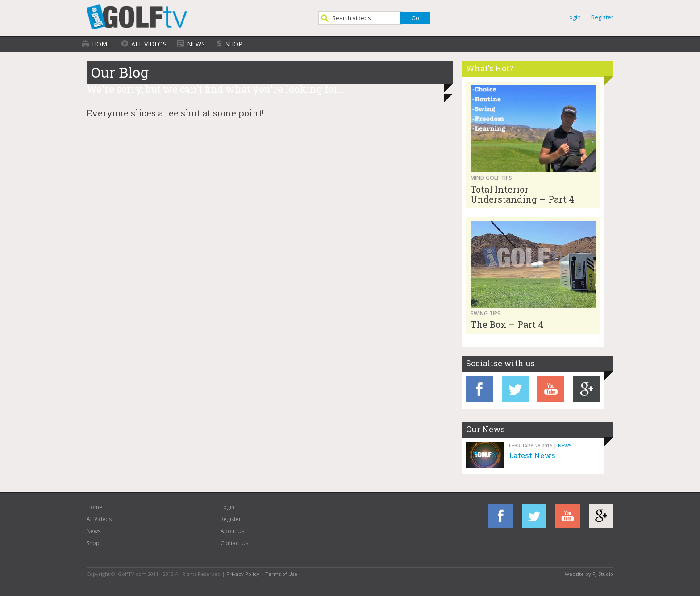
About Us (232, 531)
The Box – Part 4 (507, 324)
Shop (234, 44)
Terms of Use (281, 574)
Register (602, 17)
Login (574, 17)
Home (101, 44)
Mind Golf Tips (491, 178)
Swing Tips (485, 313)
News (196, 44)
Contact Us (234, 543)
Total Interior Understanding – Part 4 (522, 194)
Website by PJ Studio (589, 574)
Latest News (532, 455)
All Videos (149, 44)
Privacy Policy (243, 574)
